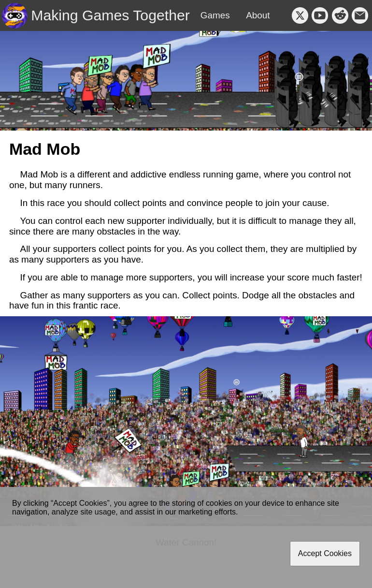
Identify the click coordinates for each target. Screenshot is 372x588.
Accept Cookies (325, 553)
